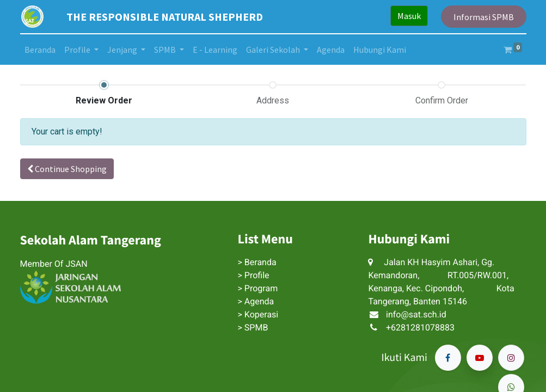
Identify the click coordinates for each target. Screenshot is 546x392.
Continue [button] (67, 169)
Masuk (409, 16)
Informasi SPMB (484, 17)
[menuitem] (40, 50)
